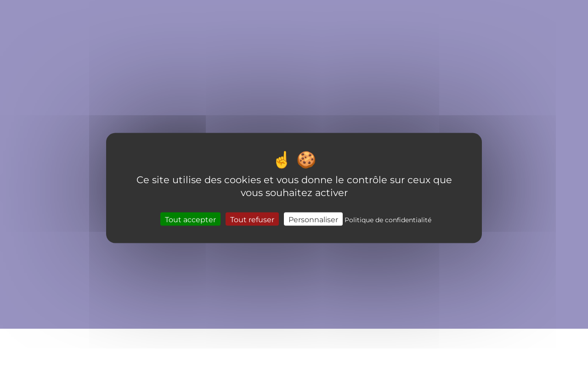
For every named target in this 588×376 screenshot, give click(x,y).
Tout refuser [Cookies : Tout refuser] (252, 219)
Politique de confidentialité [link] (388, 220)
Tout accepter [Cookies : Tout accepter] (190, 219)
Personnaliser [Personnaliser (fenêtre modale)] (313, 219)
